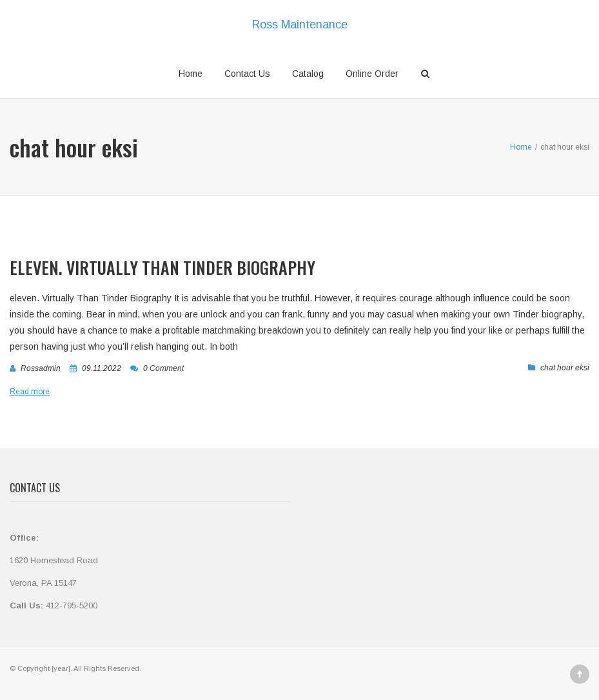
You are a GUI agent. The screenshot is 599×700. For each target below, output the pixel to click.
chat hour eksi (565, 368)
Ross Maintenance (300, 25)
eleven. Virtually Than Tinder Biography (162, 267)
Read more (30, 392)
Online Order (372, 74)
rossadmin (41, 368)
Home (191, 74)
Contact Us (247, 74)
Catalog (308, 74)
